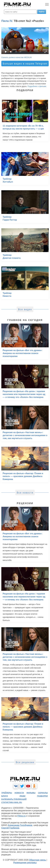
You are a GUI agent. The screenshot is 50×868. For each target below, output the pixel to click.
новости (19, 793)
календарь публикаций (14, 799)
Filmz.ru (22, 816)
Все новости (25, 493)
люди (22, 796)
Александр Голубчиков (20, 825)
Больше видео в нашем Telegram (25, 64)
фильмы (31, 793)
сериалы (43, 793)
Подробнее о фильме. (37, 86)
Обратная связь (38, 860)
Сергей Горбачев (10, 828)
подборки (42, 796)
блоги (5, 796)
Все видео (25, 309)
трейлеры (7, 793)
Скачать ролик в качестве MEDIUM (16, 57)
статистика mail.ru (12, 802)
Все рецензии (25, 762)
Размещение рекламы (25, 863)
